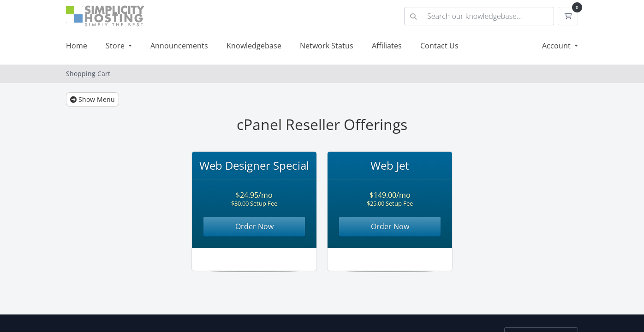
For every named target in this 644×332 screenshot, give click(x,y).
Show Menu (92, 99)
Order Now (254, 226)
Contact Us (439, 46)
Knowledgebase (254, 46)
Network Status (327, 46)
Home (77, 46)
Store (116, 46)
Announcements (179, 46)
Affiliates (387, 46)
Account (557, 46)
